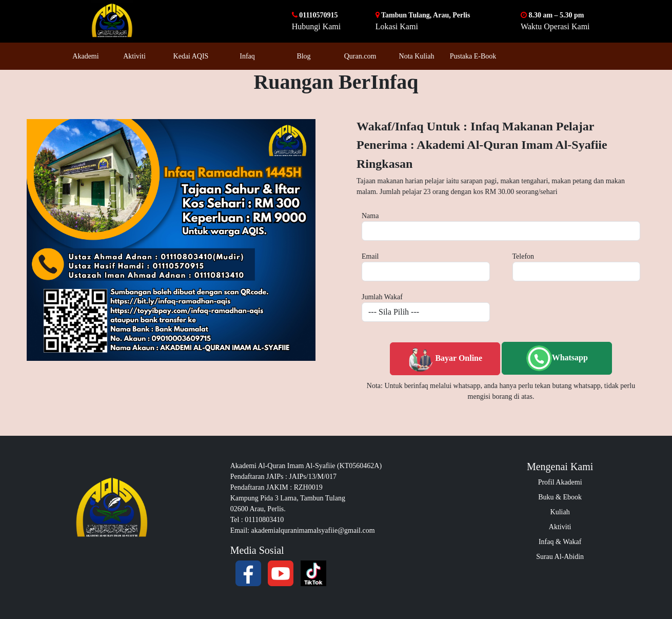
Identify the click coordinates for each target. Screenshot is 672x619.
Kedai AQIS (191, 56)
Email (370, 256)
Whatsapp (557, 358)
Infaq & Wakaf (560, 542)
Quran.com (360, 56)
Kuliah (560, 512)
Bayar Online (445, 359)
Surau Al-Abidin (560, 557)
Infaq (247, 56)
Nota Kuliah (417, 56)
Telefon (523, 256)
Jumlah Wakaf (382, 297)
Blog (303, 56)
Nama (370, 216)
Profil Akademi (560, 482)
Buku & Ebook (560, 497)
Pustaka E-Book (473, 56)
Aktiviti (134, 56)
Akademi (85, 56)
